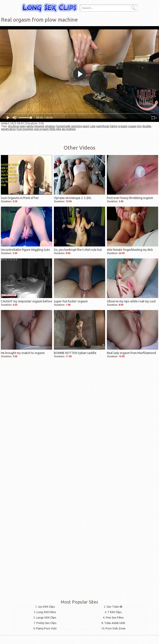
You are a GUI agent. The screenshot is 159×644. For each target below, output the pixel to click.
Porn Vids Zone (115, 628)
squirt (86, 126)
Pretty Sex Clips (46, 623)
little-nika (55, 129)
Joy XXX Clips (46, 607)
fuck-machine (25, 129)
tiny (139, 126)
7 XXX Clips (115, 612)
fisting (114, 126)
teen (23, 126)
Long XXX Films (46, 612)
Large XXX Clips (46, 617)
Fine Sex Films (115, 617)
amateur (50, 126)
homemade (63, 126)
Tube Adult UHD (115, 623)
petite (30, 126)
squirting (76, 126)
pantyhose (103, 126)
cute (93, 126)
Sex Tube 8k (115, 607)
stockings (14, 126)
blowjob (39, 126)
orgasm (123, 126)
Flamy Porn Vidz (46, 628)
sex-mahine (69, 129)
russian (132, 126)
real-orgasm (41, 129)
